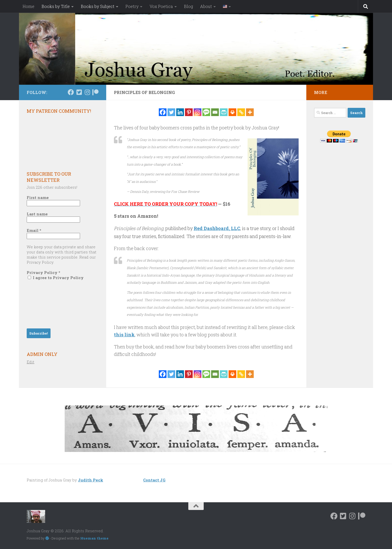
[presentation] (48, 304)
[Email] (215, 112)
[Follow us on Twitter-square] (79, 92)
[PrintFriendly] (224, 112)
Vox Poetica (161, 6)
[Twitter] (171, 112)
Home (28, 6)
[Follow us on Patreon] (95, 92)
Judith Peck (91, 480)
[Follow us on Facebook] (71, 92)
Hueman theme (94, 538)
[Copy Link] (241, 112)
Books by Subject (98, 6)
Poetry (132, 6)
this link (124, 335)
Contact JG (154, 480)
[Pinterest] (189, 112)
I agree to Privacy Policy (56, 278)
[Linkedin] (180, 112)
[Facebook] (163, 112)
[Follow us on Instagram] (87, 92)
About (206, 6)
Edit (31, 362)
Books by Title (56, 6)
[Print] (232, 112)
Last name (37, 214)
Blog (188, 6)
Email (34, 230)
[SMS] (206, 112)
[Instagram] (198, 112)
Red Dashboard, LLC (217, 228)
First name (38, 197)
